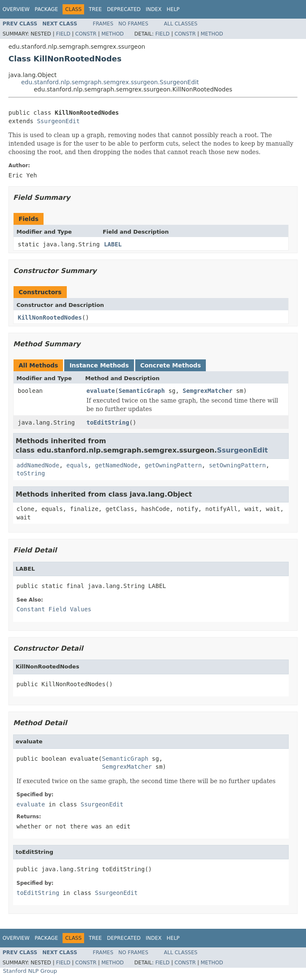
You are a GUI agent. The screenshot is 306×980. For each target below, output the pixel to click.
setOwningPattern (237, 465)
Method (113, 34)
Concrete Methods (171, 365)
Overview (16, 9)
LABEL (113, 244)
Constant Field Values (54, 609)
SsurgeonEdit (58, 121)
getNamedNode (116, 465)
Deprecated (124, 9)
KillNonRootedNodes (50, 317)
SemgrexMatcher (208, 391)
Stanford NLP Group (30, 971)
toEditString (108, 422)
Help (173, 9)
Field (63, 34)
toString (31, 473)
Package (46, 9)
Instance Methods (99, 365)
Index (154, 9)
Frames (103, 24)
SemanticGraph (142, 391)
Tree (95, 9)
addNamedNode (38, 465)
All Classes (181, 24)
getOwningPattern (173, 465)
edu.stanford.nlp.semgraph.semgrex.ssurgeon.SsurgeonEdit (110, 82)
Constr (86, 34)
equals (77, 465)
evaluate (101, 391)
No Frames (133, 24)
